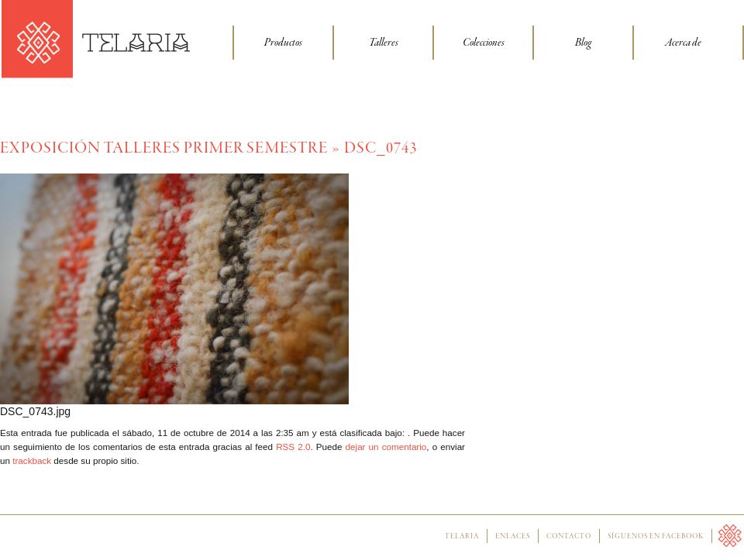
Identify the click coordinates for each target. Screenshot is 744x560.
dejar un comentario (386, 447)
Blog (583, 43)
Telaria (462, 537)
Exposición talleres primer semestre (164, 148)
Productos (283, 43)
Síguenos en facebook (656, 537)
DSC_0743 (381, 148)
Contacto (569, 537)
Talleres (384, 43)
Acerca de (683, 43)
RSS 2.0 (293, 447)
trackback (32, 460)
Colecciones (484, 43)
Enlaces (513, 537)
